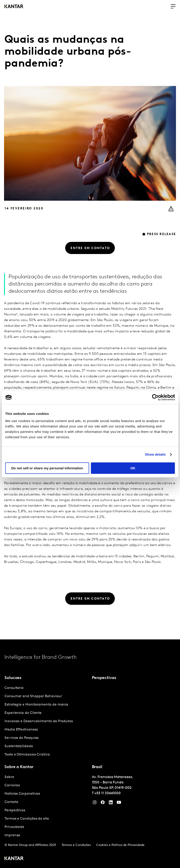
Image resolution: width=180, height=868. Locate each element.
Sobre (9, 777)
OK (133, 468)
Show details (155, 454)
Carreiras (12, 785)
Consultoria (14, 688)
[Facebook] (103, 803)
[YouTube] (111, 803)
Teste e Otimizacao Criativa (27, 755)
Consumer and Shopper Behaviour (33, 696)
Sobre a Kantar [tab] (19, 767)
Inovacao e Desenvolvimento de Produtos (39, 721)
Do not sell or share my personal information (47, 468)
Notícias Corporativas (22, 794)
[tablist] (90, 754)
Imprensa (12, 835)
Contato (11, 802)
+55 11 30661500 (108, 793)
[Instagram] (95, 803)
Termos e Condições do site (27, 819)
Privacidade (14, 827)
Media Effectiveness (21, 730)
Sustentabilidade (19, 746)
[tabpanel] (46, 721)
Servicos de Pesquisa (22, 738)
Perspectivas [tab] (104, 678)
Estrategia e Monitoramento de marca (36, 705)
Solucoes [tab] (13, 678)
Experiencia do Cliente (23, 713)
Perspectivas (15, 810)
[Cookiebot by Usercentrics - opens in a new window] (155, 397)
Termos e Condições (76, 845)
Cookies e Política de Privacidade (120, 845)
